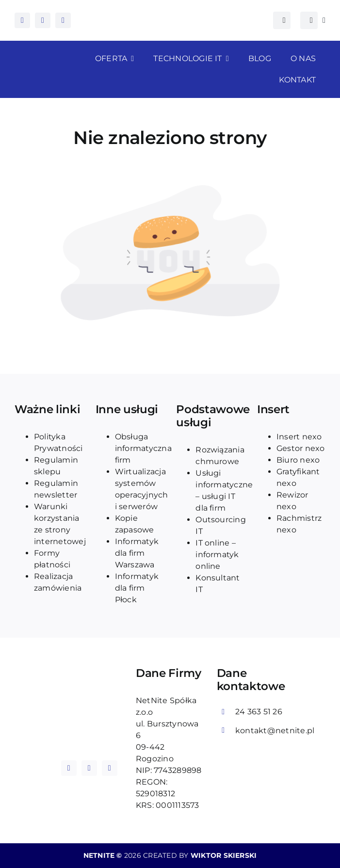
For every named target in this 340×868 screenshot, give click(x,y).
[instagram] (43, 20)
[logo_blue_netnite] (89, 719)
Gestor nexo (301, 448)
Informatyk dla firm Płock (137, 588)
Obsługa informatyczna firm (143, 448)
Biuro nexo (298, 460)
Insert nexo (299, 437)
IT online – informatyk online (217, 555)
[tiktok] (63, 20)
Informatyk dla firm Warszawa (137, 553)
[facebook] (22, 20)
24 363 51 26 (259, 712)
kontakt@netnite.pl (275, 731)
